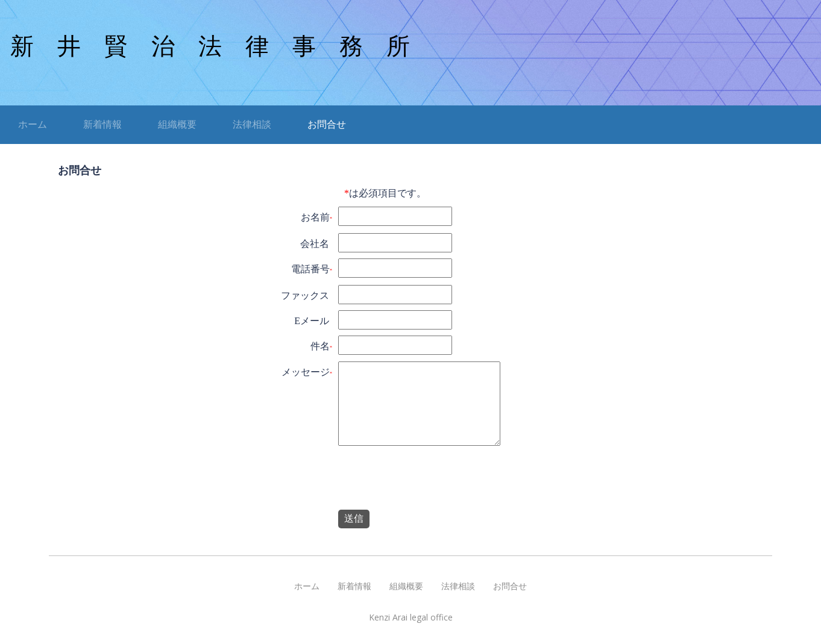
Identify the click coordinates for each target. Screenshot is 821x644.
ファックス (305, 295)
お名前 (315, 217)
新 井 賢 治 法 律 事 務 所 (210, 46)
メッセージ (306, 372)
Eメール (312, 321)
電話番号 (310, 269)
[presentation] (429, 480)
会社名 (315, 244)
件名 (320, 346)
